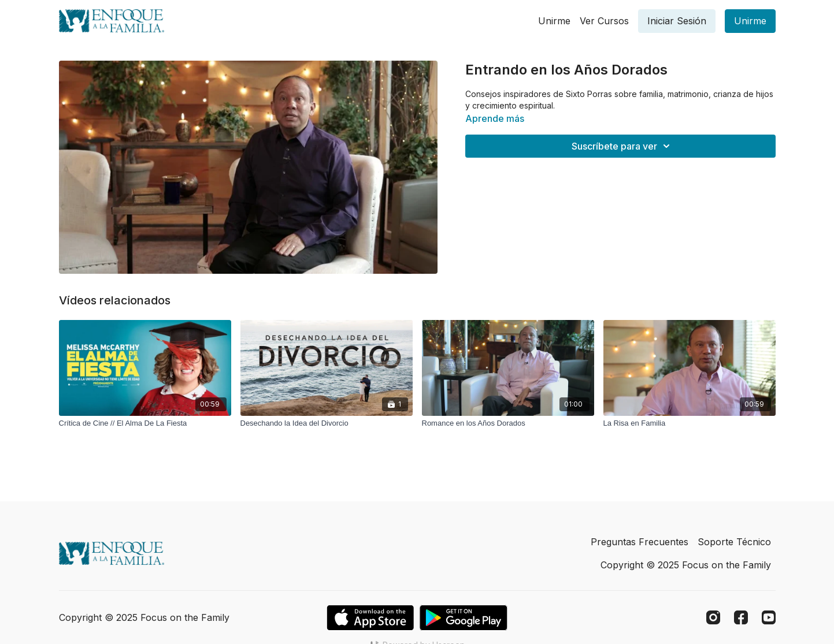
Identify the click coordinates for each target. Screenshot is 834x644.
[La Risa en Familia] (690, 423)
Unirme (554, 21)
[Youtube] (769, 617)
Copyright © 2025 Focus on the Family (686, 565)
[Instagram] (713, 617)
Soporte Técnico (734, 542)
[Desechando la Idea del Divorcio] (327, 423)
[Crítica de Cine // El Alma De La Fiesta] (145, 423)
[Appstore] (370, 618)
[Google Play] (464, 618)
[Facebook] (741, 617)
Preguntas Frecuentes (640, 542)
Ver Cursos (604, 21)
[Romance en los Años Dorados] (508, 423)
